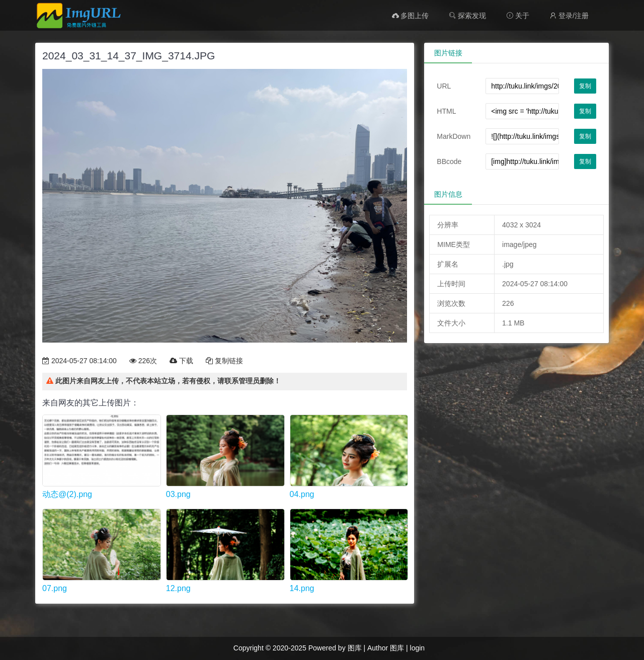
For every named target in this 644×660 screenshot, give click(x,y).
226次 (143, 361)
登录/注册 (569, 16)
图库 (355, 648)
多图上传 (411, 16)
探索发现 (467, 16)
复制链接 (224, 361)
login (418, 648)
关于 (518, 16)
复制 (585, 86)
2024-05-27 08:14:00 (79, 361)
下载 (181, 361)
